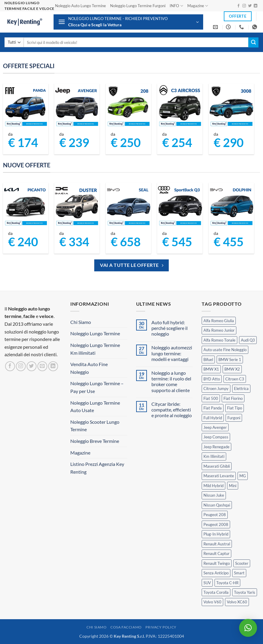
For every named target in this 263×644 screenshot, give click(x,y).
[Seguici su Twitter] (250, 6)
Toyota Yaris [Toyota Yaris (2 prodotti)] (245, 592)
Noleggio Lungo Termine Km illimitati (95, 349)
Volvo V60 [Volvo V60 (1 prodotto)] (212, 602)
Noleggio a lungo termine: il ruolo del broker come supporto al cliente (171, 381)
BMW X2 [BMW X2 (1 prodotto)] (232, 369)
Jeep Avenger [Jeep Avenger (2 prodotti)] (215, 427)
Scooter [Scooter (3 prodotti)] (242, 563)
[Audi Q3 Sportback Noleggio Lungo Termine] (180, 206)
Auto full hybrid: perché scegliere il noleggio (169, 328)
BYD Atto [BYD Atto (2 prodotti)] (212, 379)
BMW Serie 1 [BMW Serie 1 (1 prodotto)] (230, 360)
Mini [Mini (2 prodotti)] (233, 486)
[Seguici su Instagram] (244, 6)
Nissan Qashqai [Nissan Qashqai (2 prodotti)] (217, 505)
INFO (176, 6)
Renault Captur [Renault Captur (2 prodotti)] (216, 553)
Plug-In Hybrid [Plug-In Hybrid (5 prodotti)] (216, 534)
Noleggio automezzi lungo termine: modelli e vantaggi (172, 353)
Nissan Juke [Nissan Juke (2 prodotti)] (214, 495)
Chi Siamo (81, 322)
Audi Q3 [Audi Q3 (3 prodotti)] (248, 340)
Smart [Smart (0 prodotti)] (239, 573)
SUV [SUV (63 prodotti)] (207, 583)
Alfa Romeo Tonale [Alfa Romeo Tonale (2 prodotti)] (219, 340)
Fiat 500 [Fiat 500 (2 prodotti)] (211, 398)
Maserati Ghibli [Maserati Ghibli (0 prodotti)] (217, 466)
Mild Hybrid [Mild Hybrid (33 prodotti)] (213, 486)
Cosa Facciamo (126, 627)
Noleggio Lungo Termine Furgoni (138, 6)
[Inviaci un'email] (42, 366)
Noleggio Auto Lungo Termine (80, 6)
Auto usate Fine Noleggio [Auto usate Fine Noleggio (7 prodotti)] (225, 350)
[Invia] (253, 42)
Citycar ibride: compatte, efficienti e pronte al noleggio (172, 410)
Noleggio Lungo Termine (95, 333)
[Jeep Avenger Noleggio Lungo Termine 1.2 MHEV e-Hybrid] (77, 106)
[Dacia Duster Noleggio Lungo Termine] (77, 206)
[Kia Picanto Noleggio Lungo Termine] (26, 206)
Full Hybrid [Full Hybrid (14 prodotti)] (213, 418)
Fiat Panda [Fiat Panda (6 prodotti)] (213, 408)
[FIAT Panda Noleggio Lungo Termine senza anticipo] (26, 106)
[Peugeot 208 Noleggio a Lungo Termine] (128, 106)
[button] (128, 22)
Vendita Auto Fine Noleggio (89, 368)
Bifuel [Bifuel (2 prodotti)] (208, 360)
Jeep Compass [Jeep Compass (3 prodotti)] (216, 437)
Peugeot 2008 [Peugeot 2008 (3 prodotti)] (216, 524)
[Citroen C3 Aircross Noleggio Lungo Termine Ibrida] (180, 106)
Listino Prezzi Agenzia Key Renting (97, 468)
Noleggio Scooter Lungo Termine (95, 426)
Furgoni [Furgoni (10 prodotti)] (234, 418)
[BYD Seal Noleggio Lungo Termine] (128, 206)
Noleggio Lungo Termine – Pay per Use (97, 387)
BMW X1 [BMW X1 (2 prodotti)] (211, 369)
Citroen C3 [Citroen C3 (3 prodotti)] (235, 379)
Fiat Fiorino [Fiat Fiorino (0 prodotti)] (233, 398)
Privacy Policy (161, 627)
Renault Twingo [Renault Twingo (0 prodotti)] (217, 563)
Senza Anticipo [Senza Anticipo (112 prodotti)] (216, 573)
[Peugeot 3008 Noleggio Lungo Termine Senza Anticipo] (231, 106)
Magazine (198, 6)
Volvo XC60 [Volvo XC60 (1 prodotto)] (237, 602)
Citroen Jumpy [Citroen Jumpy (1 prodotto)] (216, 388)
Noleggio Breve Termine (95, 441)
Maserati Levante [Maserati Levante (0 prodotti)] (219, 476)
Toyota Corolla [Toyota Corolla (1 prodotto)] (216, 592)
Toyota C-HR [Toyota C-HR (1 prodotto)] (227, 583)
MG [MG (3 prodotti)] (243, 476)
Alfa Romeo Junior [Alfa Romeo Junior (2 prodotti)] (219, 330)
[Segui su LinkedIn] (256, 6)
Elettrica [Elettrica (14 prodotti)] (241, 388)
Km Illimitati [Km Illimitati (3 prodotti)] (214, 456)
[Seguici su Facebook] (238, 6)
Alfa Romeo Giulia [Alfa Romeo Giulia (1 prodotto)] (219, 321)
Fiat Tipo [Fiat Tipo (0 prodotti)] (235, 408)
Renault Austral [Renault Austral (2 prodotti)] (217, 544)
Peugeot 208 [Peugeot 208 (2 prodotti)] (215, 515)
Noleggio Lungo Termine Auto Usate (95, 407)
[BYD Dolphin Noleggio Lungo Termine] (231, 206)
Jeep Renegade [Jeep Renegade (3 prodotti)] (216, 447)
